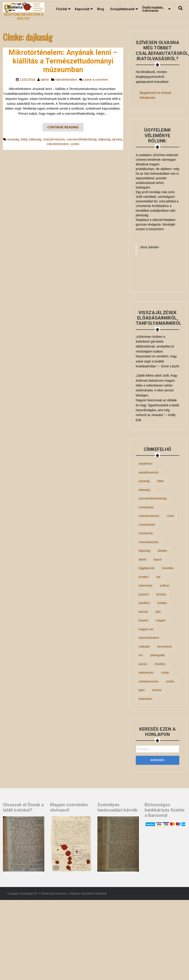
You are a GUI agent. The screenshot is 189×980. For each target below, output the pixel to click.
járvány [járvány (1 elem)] (161, 594)
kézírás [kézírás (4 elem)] (143, 612)
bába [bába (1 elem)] (160, 481)
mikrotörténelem (66, 80)
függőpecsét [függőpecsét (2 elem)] (146, 568)
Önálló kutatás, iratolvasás (153, 9)
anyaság (13, 139)
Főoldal (62, 9)
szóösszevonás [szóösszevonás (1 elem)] (148, 681)
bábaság (35, 139)
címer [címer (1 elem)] (171, 516)
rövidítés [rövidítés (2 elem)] (160, 664)
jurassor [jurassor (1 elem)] (144, 594)
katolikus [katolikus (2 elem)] (144, 603)
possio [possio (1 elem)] (143, 664)
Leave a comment (95, 80)
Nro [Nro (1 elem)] (141, 655)
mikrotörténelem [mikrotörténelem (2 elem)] (149, 638)
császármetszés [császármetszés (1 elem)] (149, 516)
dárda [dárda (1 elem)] (142, 559)
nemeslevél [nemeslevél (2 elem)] (164, 647)
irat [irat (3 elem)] (158, 577)
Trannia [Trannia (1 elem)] (157, 690)
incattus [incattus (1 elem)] (144, 577)
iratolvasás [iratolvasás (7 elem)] (146, 585)
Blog (101, 9)
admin (45, 80)
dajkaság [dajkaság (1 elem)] (144, 551)
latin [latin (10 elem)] (158, 612)
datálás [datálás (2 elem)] (163, 551)
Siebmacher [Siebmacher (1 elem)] (146, 673)
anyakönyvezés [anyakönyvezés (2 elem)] (149, 472)
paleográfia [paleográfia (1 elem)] (157, 655)
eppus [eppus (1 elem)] (158, 559)
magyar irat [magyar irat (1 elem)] (146, 629)
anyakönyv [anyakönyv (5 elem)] (146, 464)
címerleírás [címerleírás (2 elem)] (146, 533)
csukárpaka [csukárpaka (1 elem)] (146, 507)
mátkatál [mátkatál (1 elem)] (144, 647)
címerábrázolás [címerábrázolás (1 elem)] (148, 542)
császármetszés (54, 139)
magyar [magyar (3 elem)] (161, 620)
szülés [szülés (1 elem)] (170, 681)
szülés (75, 144)
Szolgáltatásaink (122, 9)
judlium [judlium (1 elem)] (165, 585)
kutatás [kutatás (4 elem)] (162, 603)
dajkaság (104, 139)
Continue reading (63, 127)
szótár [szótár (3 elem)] (165, 673)
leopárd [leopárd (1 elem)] (143, 620)
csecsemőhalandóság (82, 139)
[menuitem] (62, 9)
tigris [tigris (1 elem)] (142, 690)
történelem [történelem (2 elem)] (145, 699)
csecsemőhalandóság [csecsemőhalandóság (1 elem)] (153, 498)
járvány (117, 139)
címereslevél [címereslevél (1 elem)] (147, 525)
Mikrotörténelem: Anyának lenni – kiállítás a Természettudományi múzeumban (63, 61)
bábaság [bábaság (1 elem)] (144, 490)
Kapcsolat (82, 9)
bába (24, 139)
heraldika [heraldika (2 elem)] (168, 568)
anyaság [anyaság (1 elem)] (144, 481)
